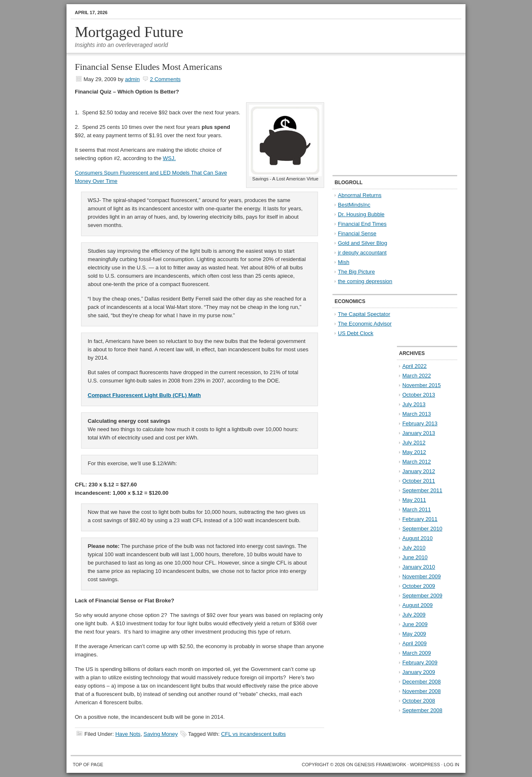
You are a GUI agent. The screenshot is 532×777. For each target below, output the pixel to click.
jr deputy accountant (362, 253)
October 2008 (419, 701)
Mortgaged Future (129, 32)
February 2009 (420, 662)
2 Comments (165, 79)
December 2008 (422, 682)
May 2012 (414, 452)
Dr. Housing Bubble (361, 214)
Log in (452, 765)
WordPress (425, 765)
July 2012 (414, 443)
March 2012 (417, 462)
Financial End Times (362, 224)
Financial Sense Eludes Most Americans (148, 67)
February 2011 (420, 519)
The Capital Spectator (364, 314)
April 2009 (415, 643)
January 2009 (419, 672)
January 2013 (419, 433)
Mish (344, 262)
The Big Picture (356, 272)
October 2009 (419, 586)
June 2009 (415, 624)
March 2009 (417, 653)
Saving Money (160, 734)
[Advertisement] (384, 115)
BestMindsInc (354, 205)
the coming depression (365, 281)
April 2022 (415, 366)
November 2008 (422, 691)
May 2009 (414, 634)
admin (132, 79)
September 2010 (422, 529)
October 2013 (419, 395)
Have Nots (128, 734)
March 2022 (417, 376)
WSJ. (169, 158)
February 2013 (420, 423)
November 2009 (422, 576)
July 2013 (414, 404)
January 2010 (419, 567)
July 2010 (414, 548)
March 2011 (417, 509)
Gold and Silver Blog (363, 243)
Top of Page (88, 765)
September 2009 (422, 596)
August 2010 (417, 538)
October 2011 (419, 481)
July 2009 (414, 615)
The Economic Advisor (365, 324)
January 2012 (419, 471)
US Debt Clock (356, 333)
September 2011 (422, 490)
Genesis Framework (381, 765)
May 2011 (414, 500)
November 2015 (422, 385)
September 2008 (422, 710)
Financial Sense (357, 233)
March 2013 (417, 414)
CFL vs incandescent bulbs (254, 734)
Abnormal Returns (360, 195)
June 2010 (415, 557)
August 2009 (417, 605)
